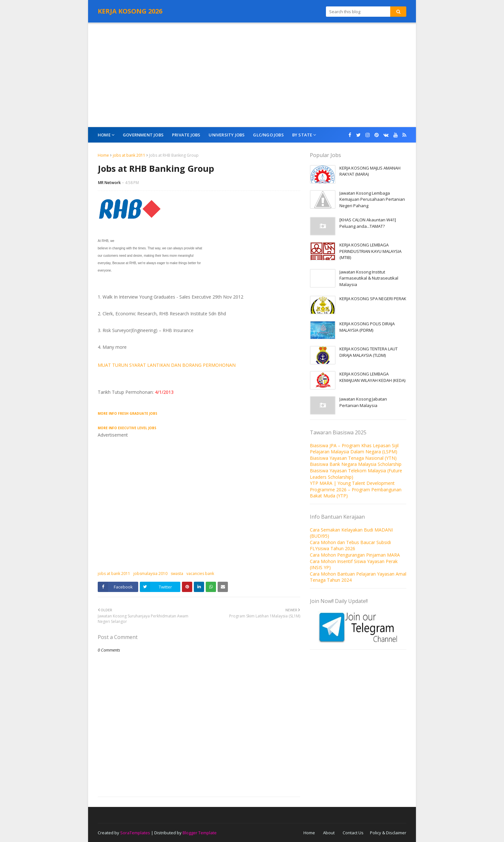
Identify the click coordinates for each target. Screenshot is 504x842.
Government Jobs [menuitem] (143, 135)
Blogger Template (200, 833)
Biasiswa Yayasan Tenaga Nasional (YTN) (353, 458)
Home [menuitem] (104, 135)
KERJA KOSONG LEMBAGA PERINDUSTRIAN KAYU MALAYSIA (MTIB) (370, 251)
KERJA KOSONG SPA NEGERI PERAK (373, 299)
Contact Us (353, 833)
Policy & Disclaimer (388, 833)
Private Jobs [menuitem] (186, 135)
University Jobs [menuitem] (227, 135)
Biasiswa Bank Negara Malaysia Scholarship (356, 464)
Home (103, 155)
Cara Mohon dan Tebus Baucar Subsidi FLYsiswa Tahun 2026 (350, 546)
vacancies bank (200, 574)
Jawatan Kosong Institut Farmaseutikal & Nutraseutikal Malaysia (369, 278)
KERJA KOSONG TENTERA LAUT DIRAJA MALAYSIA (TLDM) (369, 352)
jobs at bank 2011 (129, 155)
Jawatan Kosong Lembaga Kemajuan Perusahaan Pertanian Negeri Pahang (372, 199)
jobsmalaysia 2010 (150, 574)
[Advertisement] (252, 76)
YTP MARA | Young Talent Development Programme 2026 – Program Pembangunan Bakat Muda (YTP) (356, 489)
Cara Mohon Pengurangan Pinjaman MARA (355, 555)
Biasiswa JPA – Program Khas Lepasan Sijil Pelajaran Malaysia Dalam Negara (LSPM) (354, 449)
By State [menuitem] (302, 135)
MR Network (109, 183)
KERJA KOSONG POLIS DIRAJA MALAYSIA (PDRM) (367, 327)
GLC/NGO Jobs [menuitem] (268, 135)
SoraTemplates (135, 833)
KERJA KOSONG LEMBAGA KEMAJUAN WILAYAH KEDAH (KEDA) (372, 377)
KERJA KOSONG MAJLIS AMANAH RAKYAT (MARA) (370, 171)
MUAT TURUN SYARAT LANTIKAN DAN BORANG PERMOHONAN (167, 365)
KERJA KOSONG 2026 (130, 11)
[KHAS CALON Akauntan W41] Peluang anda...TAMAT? (368, 223)
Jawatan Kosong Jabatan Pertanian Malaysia (363, 402)
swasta (177, 574)
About (329, 833)
